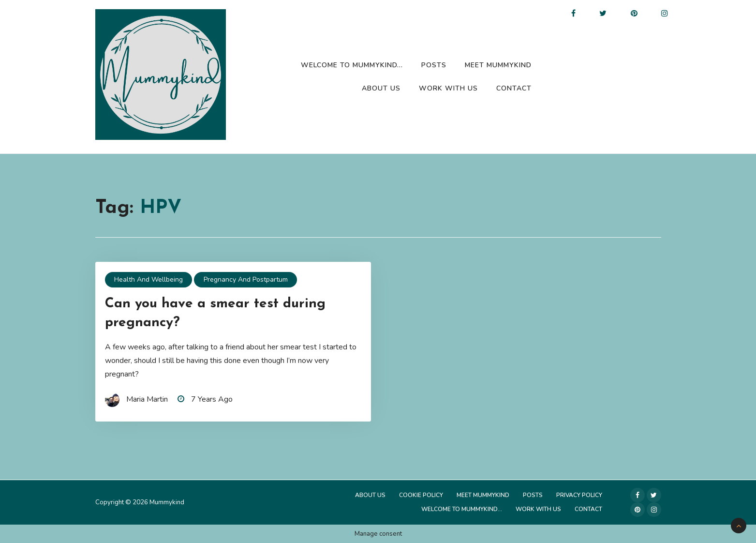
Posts (434, 65)
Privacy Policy (579, 495)
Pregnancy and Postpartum (246, 279)
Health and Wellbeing (148, 279)
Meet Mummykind (498, 65)
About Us (381, 88)
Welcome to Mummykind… (352, 65)
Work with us (448, 88)
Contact (514, 88)
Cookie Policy (421, 495)
